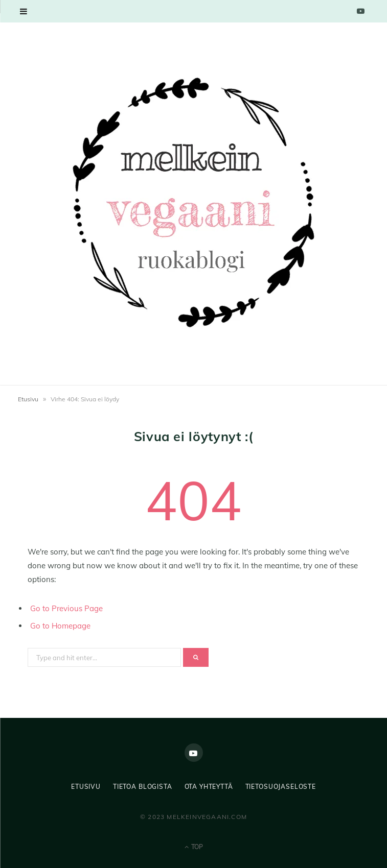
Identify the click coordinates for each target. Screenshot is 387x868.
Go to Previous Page (66, 608)
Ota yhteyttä (209, 787)
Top (194, 847)
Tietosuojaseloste (281, 787)
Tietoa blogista (143, 787)
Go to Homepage (60, 626)
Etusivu (28, 399)
